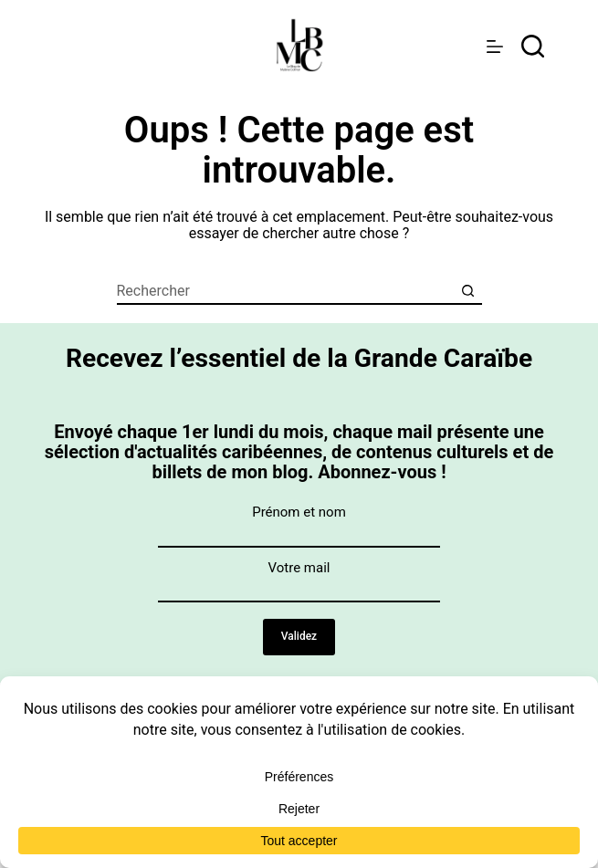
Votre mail (299, 568)
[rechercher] (533, 46)
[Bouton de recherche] (468, 291)
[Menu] (495, 47)
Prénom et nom (299, 512)
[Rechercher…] (286, 291)
